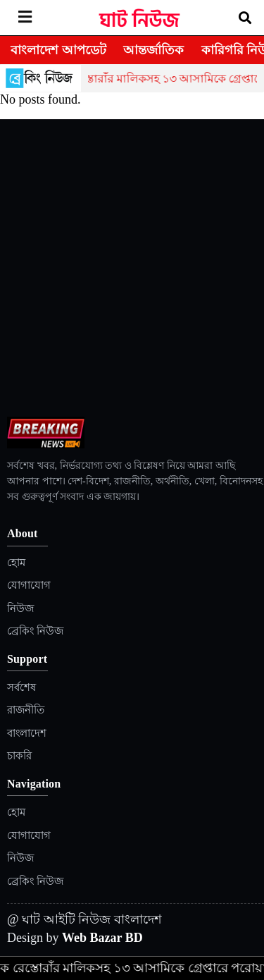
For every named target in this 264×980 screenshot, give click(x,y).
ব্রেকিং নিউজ (35, 631)
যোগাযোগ (29, 585)
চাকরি (19, 756)
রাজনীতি (26, 710)
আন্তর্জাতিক (153, 50)
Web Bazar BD (102, 938)
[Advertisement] (132, 277)
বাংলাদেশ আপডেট (58, 50)
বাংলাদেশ (27, 733)
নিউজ (20, 608)
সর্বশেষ (21, 687)
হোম (16, 563)
